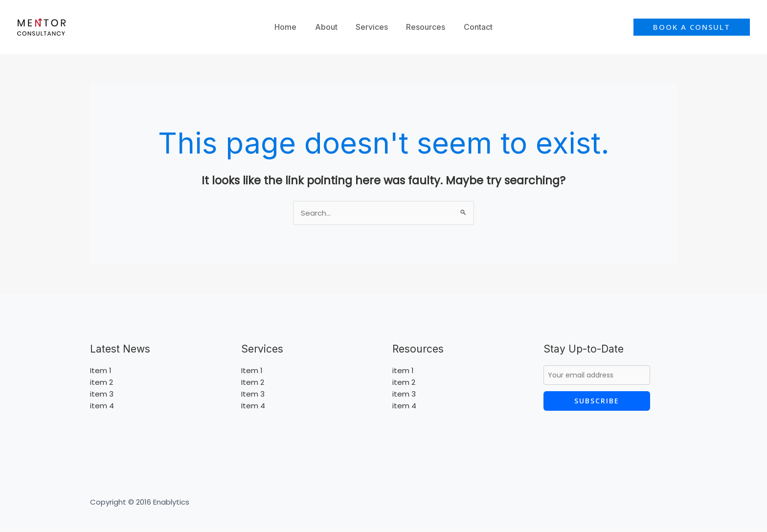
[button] (692, 27)
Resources (423, 27)
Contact (473, 27)
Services (372, 27)
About (329, 27)
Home (291, 27)
